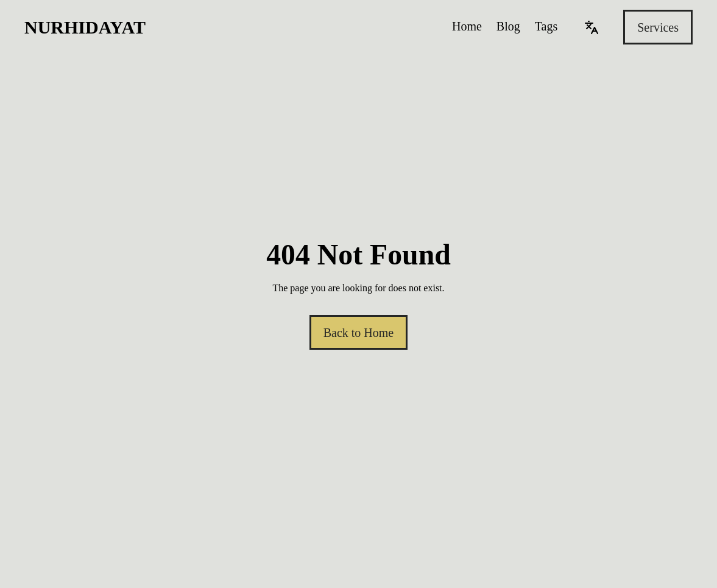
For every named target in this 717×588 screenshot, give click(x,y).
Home (467, 26)
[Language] (592, 27)
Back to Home (359, 333)
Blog (508, 26)
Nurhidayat (85, 27)
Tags (546, 26)
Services (658, 27)
